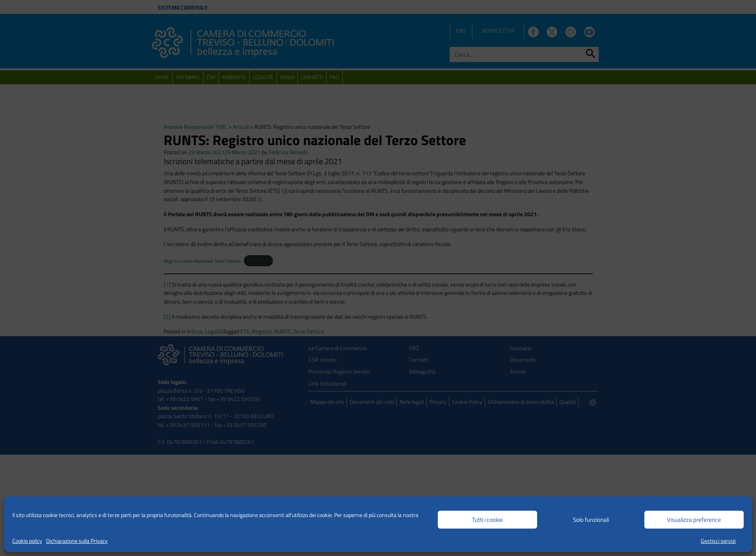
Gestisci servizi (718, 541)
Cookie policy (27, 541)
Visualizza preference (694, 520)
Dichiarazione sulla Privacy (77, 541)
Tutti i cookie (487, 520)
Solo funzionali (591, 520)
